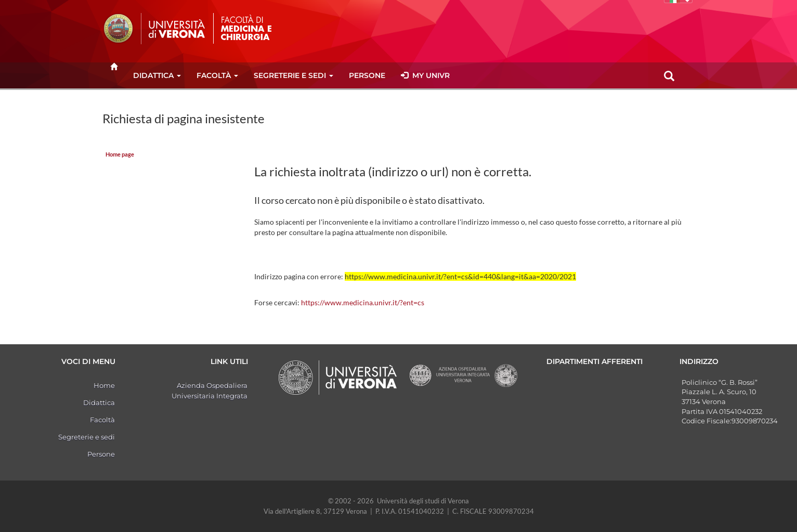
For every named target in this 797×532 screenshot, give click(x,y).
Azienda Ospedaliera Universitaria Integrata (210, 391)
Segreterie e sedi (293, 75)
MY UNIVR (425, 75)
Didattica (157, 75)
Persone (367, 75)
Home (104, 385)
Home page (120, 154)
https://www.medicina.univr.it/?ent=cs (363, 302)
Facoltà (217, 75)
